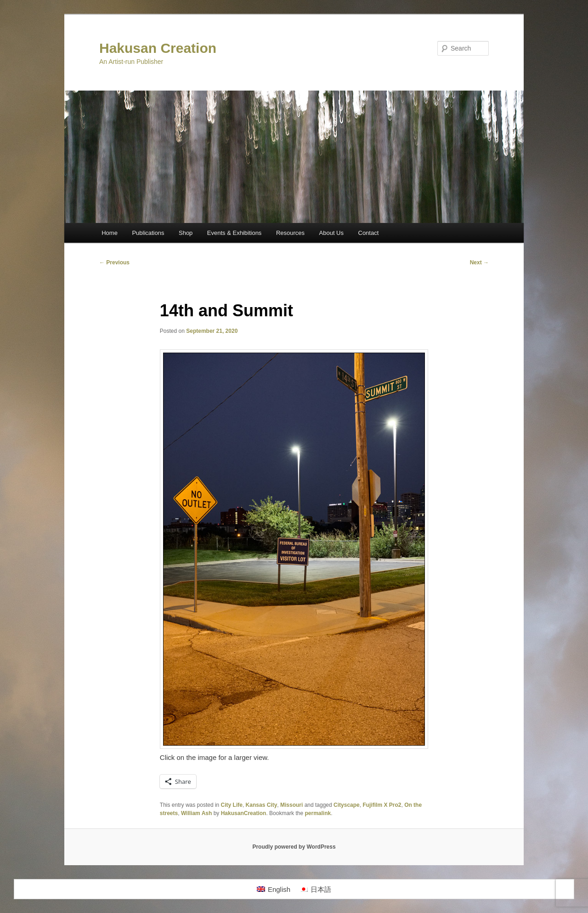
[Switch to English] (274, 889)
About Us (331, 233)
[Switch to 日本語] (315, 889)
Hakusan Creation (158, 48)
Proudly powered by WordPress (294, 847)
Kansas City (262, 805)
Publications (148, 233)
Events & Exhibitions (235, 233)
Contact (369, 233)
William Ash (196, 813)
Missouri (291, 805)
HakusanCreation (244, 813)
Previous (114, 262)
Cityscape (347, 805)
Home (110, 233)
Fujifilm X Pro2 (382, 805)
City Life (232, 805)
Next (479, 262)
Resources (290, 233)
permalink (318, 813)
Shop (186, 233)
